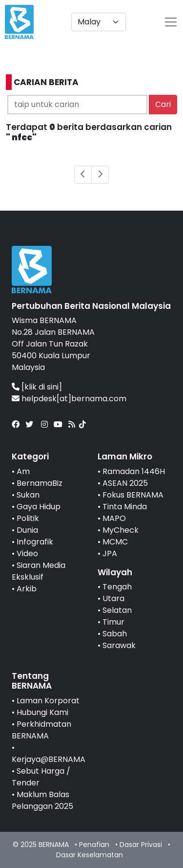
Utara (113, 598)
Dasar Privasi (141, 845)
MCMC (115, 542)
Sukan (28, 495)
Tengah (117, 587)
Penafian (94, 845)
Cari (163, 104)
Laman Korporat (48, 701)
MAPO (114, 518)
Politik (28, 518)
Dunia (27, 530)
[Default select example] (99, 22)
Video (27, 553)
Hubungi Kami (42, 712)
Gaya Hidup (39, 507)
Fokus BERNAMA (133, 495)
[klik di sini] (42, 387)
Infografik (35, 542)
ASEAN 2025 (125, 483)
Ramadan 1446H (134, 471)
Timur (113, 622)
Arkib (27, 589)
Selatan (117, 610)
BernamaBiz (40, 483)
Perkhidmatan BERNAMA (41, 730)
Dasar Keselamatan (90, 855)
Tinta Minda (125, 507)
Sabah (115, 634)
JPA (110, 553)
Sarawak (119, 645)
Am (23, 471)
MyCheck (121, 530)
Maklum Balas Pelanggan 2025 (42, 800)
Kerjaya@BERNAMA (49, 759)
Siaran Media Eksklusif (39, 571)
